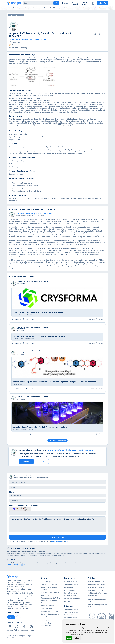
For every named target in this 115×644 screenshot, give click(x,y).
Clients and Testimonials (50, 592)
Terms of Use (46, 620)
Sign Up (103, 3)
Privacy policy (69, 542)
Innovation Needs (71, 582)
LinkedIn (10, 628)
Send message (58, 537)
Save (25, 319)
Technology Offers (71, 585)
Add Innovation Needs (96, 582)
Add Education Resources (97, 593)
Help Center (45, 595)
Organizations (70, 590)
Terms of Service (57, 542)
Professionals (69, 587)
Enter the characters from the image (24, 505)
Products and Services (49, 585)
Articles (67, 601)
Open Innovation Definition (50, 598)
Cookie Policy (46, 626)
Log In (94, 3)
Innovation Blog (46, 609)
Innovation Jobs (70, 596)
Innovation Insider (47, 606)
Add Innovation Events (96, 587)
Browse (66, 3)
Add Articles (92, 596)
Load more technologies (57, 441)
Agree (69, 638)
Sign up (26, 461)
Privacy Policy (46, 623)
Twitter (17, 628)
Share (33, 319)
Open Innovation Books (49, 611)
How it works (84, 3)
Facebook (24, 628)
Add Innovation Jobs (95, 590)
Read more (16, 319)
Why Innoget (75, 3)
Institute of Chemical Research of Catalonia (29, 40)
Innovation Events (71, 593)
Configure (77, 638)
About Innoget (46, 582)
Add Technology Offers (96, 585)
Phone (12, 492)
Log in (42, 461)
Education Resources (72, 599)
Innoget (31, 628)
